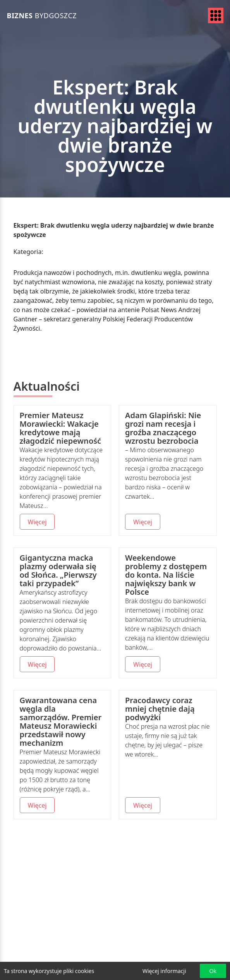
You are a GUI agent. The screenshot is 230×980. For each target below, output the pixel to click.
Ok (213, 971)
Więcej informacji (164, 971)
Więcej (37, 522)
